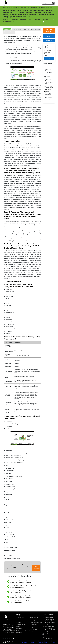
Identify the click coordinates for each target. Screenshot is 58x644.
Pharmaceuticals (20, 618)
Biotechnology (33, 625)
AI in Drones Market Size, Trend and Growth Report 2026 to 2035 (49, 71)
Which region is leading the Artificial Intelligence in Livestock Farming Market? (23, 602)
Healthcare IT (19, 622)
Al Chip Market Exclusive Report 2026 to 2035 (49, 88)
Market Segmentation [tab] (17, 30)
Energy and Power (34, 627)
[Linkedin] (51, 20)
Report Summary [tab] (7, 30)
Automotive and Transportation (33, 630)
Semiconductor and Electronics (21, 632)
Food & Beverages (34, 618)
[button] (5, 5)
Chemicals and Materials (36, 622)
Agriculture (19, 629)
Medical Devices (20, 620)
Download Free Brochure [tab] (9, 32)
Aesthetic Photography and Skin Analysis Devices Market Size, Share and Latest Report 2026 (49, 96)
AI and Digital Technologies (12, 8)
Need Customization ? (37, 568)
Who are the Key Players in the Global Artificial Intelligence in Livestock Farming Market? (22, 582)
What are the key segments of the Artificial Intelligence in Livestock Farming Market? (21, 597)
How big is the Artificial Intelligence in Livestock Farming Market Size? (22, 592)
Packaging (32, 620)
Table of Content (26, 30)
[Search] (47, 3)
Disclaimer (42, 643)
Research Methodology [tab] (36, 30)
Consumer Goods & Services (21, 625)
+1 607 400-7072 (49, 639)
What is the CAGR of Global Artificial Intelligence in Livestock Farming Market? (23, 587)
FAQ (54, 643)
